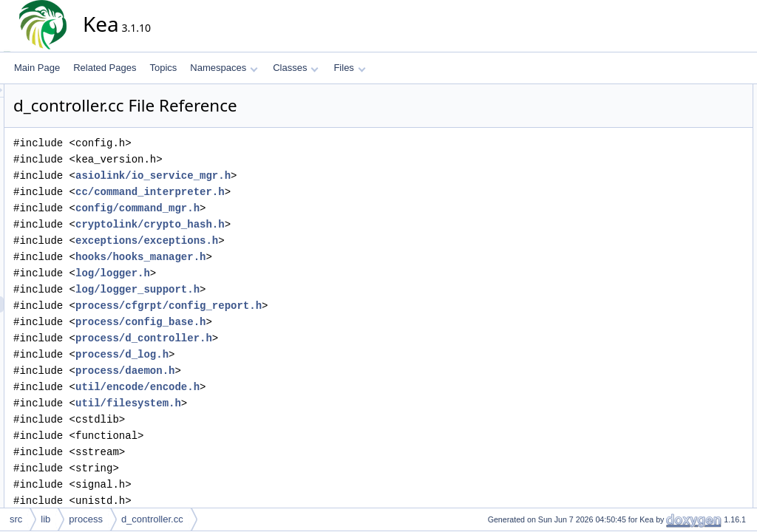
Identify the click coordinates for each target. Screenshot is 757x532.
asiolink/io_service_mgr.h (286, 175)
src (16, 519)
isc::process (679, 125)
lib (45, 519)
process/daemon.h (258, 371)
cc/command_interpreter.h (283, 192)
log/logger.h (246, 273)
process (86, 519)
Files (349, 68)
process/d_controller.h (277, 338)
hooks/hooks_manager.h (274, 257)
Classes (296, 68)
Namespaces (224, 68)
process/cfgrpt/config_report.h (302, 306)
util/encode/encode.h (271, 387)
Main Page (37, 68)
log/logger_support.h (271, 289)
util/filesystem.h (261, 403)
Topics (163, 68)
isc (661, 109)
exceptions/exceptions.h (280, 241)
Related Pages (105, 68)
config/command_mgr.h (271, 208)
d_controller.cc (152, 519)
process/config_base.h (274, 322)
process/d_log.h (255, 354)
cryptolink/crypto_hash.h (283, 224)
